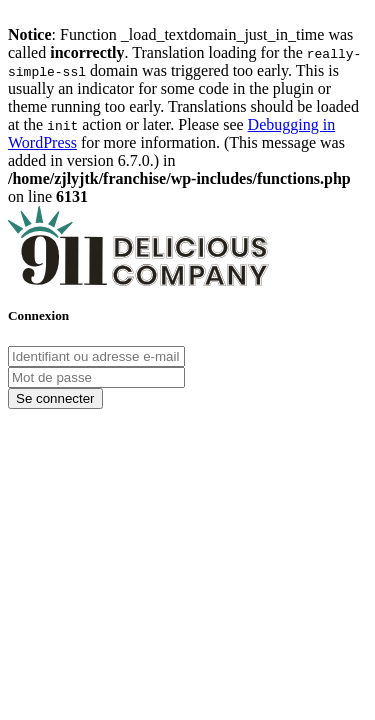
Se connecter (55, 398)
